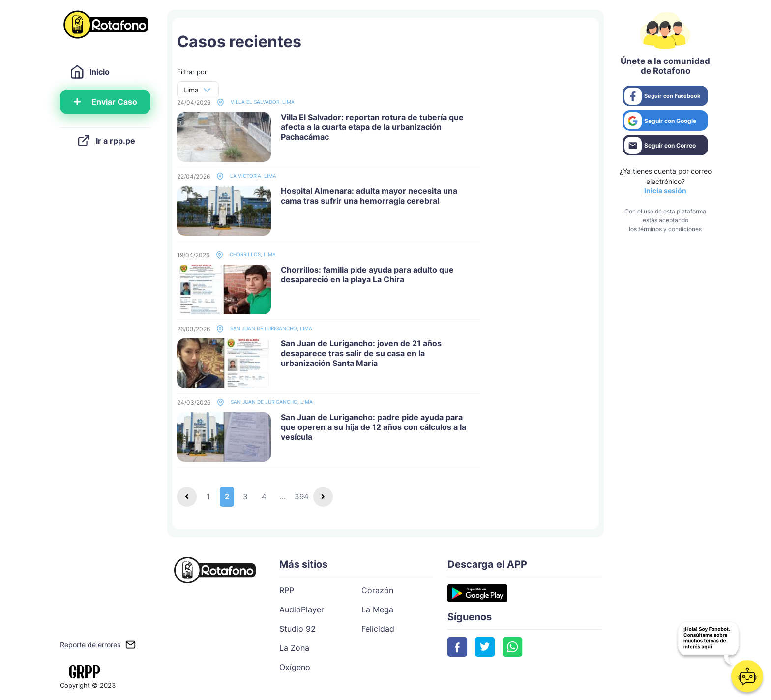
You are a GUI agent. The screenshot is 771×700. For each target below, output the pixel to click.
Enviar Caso (106, 102)
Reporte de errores (90, 645)
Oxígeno (295, 667)
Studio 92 (297, 629)
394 (302, 497)
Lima (191, 90)
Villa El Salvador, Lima (256, 103)
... (283, 497)
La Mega (377, 609)
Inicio (90, 72)
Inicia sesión (665, 191)
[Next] (323, 497)
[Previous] (187, 497)
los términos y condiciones (665, 229)
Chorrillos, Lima (246, 255)
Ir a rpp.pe (106, 141)
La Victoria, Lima (246, 176)
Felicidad (378, 629)
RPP (287, 590)
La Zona (294, 648)
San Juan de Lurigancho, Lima (264, 329)
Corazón (377, 590)
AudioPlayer (302, 609)
